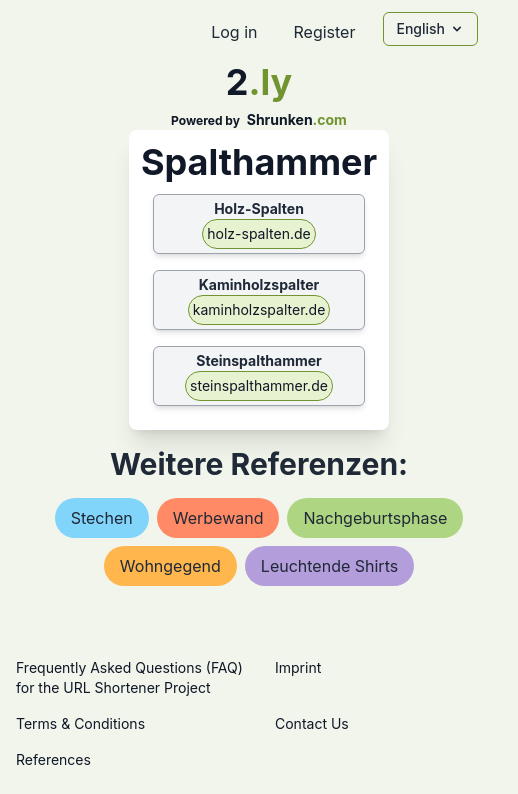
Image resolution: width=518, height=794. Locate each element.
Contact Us (312, 723)
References (53, 759)
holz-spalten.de (258, 233)
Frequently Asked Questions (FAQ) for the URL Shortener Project (129, 677)
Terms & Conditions (80, 723)
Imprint (298, 667)
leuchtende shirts (329, 566)
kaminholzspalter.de (259, 309)
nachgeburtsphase (375, 518)
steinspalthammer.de (259, 385)
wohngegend (170, 566)
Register (324, 32)
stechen (102, 518)
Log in (234, 32)
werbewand (218, 518)
